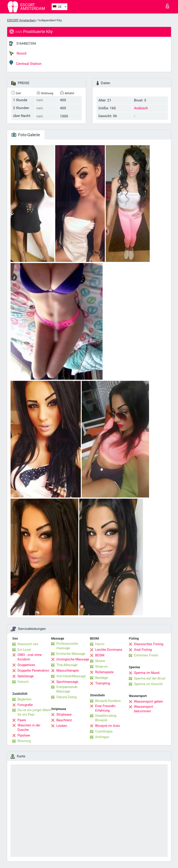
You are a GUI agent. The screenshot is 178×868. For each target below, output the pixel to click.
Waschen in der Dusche (29, 728)
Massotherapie (68, 671)
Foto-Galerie (26, 135)
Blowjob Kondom (108, 701)
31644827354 (26, 44)
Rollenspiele (104, 672)
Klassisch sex (28, 644)
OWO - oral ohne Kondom (30, 657)
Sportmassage (67, 682)
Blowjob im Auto (108, 726)
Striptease (64, 715)
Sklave (100, 661)
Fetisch (23, 682)
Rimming (24, 741)
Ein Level (24, 650)
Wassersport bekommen (144, 709)
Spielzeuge (26, 676)
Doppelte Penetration (33, 671)
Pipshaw (24, 735)
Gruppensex (26, 665)
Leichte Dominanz (109, 650)
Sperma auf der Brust (150, 678)
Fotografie (25, 705)
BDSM (100, 655)
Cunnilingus (104, 731)
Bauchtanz (64, 720)
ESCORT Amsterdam (21, 20)
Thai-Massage (67, 665)
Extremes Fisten (146, 655)
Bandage (102, 678)
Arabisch (141, 108)
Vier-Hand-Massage (71, 676)
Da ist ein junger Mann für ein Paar (34, 712)
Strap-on (101, 666)
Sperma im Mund (147, 673)
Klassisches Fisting (149, 644)
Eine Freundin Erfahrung (105, 708)
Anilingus (102, 737)
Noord (18, 53)
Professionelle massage (67, 646)
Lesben (62, 726)
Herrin (100, 644)
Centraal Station (25, 63)
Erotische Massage (71, 654)
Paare (22, 720)
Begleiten (24, 699)
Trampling (103, 683)
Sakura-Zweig (66, 697)
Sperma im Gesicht (148, 684)
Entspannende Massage (67, 689)
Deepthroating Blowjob (106, 718)
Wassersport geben (148, 701)
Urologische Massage (73, 659)
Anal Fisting (143, 650)
